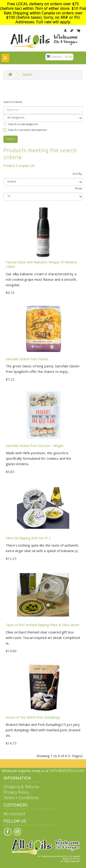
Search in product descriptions (25, 130)
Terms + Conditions (21, 798)
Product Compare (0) (19, 166)
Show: (79, 189)
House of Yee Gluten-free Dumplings (33, 718)
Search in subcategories (21, 124)
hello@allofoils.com (67, 771)
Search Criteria (13, 102)
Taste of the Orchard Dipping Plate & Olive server (43, 625)
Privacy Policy (16, 793)
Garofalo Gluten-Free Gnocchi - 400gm (35, 446)
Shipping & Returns (21, 787)
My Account (14, 814)
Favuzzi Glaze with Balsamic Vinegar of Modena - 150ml (42, 265)
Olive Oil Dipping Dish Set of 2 (28, 539)
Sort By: (78, 174)
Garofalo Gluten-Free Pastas (27, 360)
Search (27, 75)
